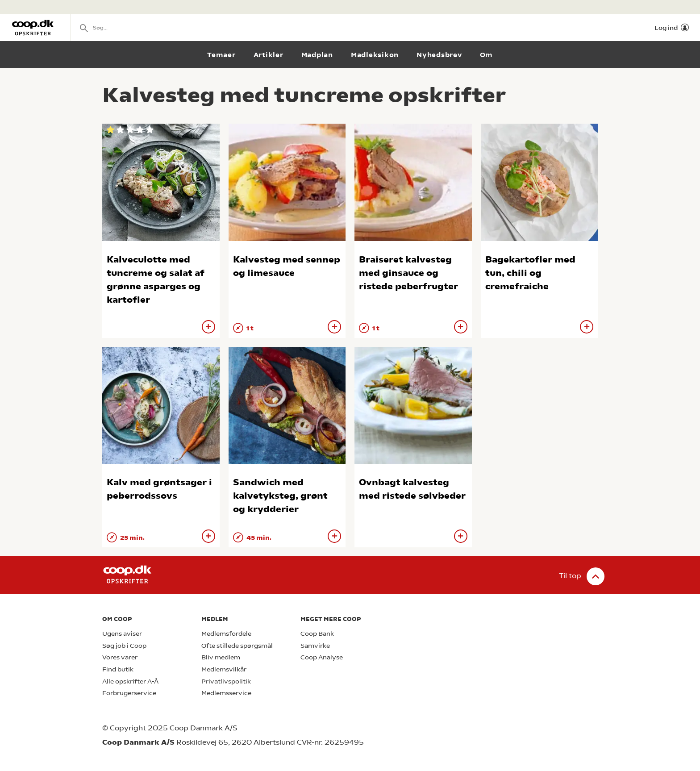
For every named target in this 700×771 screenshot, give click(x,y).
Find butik (118, 669)
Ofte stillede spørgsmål (237, 646)
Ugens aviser (122, 634)
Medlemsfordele (226, 634)
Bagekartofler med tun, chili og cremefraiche (530, 273)
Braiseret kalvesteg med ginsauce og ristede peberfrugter (408, 273)
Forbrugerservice (129, 693)
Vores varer (120, 657)
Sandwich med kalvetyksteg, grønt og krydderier (280, 496)
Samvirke (315, 646)
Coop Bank (317, 634)
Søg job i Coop (124, 646)
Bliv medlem (221, 657)
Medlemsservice (226, 693)
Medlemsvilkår (224, 669)
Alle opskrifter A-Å (130, 681)
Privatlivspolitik (226, 681)
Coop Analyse (322, 657)
